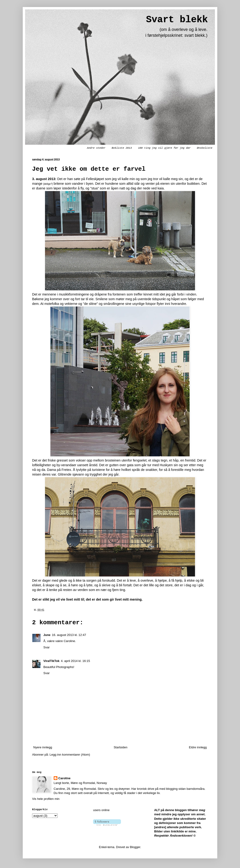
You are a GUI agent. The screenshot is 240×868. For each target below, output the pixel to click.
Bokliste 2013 (122, 148)
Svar (47, 647)
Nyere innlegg (43, 747)
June (47, 635)
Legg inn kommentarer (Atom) (70, 755)
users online (101, 810)
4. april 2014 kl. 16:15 (75, 661)
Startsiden (121, 747)
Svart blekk (177, 20)
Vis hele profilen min (46, 799)
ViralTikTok (51, 661)
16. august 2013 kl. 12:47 (69, 635)
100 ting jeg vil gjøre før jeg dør (164, 148)
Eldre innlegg (198, 747)
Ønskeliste (205, 148)
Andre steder (96, 148)
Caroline (64, 778)
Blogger (135, 847)
